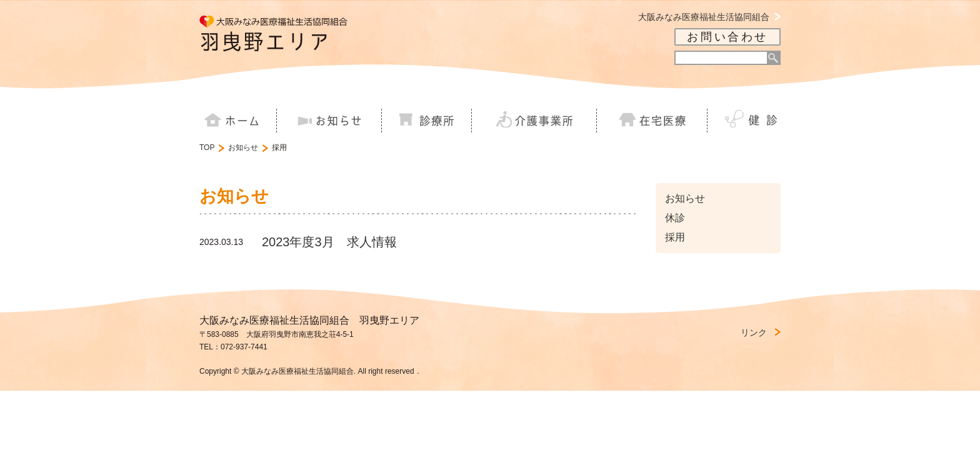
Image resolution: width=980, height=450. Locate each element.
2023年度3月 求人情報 (329, 242)
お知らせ (243, 147)
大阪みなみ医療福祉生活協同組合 (704, 17)
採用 (675, 237)
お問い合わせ (727, 37)
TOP (207, 147)
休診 (675, 218)
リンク (754, 332)
